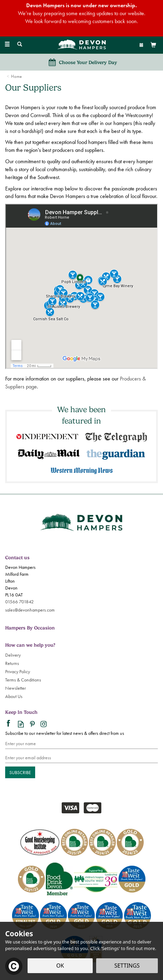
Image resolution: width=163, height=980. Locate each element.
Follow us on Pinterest (32, 724)
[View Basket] (153, 45)
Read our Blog (21, 724)
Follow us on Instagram (44, 724)
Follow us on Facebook (9, 724)
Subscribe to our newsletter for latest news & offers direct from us (65, 733)
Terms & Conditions (23, 680)
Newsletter (16, 688)
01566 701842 (19, 602)
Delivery (13, 655)
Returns (12, 663)
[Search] (20, 44)
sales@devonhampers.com (30, 610)
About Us (14, 696)
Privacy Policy (18, 671)
